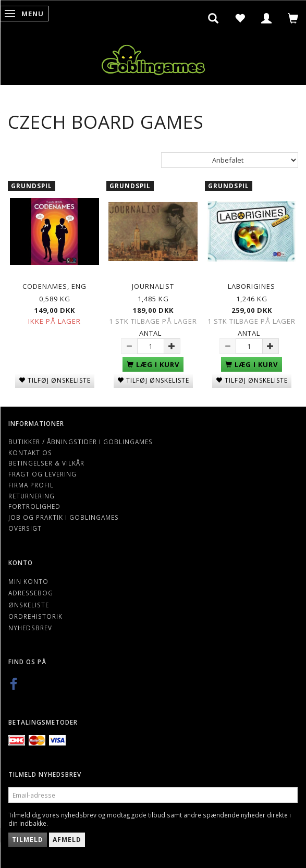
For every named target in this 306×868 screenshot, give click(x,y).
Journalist (153, 286)
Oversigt (25, 528)
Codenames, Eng (54, 286)
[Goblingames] (153, 58)
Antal (150, 333)
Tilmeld (28, 840)
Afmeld (67, 840)
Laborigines (252, 286)
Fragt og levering (42, 474)
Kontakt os (30, 453)
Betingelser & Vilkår (46, 463)
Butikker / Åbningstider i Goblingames (81, 442)
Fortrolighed (34, 506)
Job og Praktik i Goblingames (64, 517)
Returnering (32, 496)
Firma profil (31, 485)
